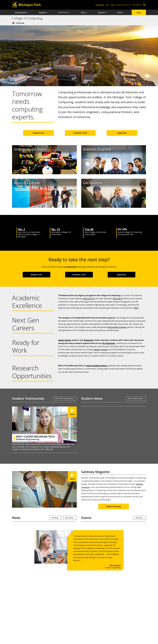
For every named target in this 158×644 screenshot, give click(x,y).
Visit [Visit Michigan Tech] (108, 5)
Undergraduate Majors (30, 149)
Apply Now (121, 275)
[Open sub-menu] (130, 5)
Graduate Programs (97, 149)
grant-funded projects (97, 366)
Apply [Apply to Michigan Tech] (113, 5)
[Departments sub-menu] (69, 12)
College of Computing (27, 18)
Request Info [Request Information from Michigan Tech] (100, 5)
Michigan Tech (13, 23)
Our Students (93, 182)
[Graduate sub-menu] (47, 12)
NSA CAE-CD (89, 298)
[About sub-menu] (87, 12)
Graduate (42, 12)
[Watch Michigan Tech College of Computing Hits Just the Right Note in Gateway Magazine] (72, 476)
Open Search (144, 5)
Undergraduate (20, 12)
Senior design (65, 340)
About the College (27, 182)
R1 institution (109, 343)
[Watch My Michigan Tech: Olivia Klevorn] (72, 412)
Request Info (39, 133)
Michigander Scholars (117, 327)
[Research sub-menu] (106, 12)
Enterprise (89, 340)
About (83, 12)
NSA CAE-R (118, 298)
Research (101, 12)
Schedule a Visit (80, 133)
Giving (120, 12)
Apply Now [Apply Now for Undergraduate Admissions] (122, 133)
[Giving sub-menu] (123, 12)
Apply (139, 12)
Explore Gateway (114, 506)
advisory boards (101, 349)
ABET (136, 308)
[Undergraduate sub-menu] (27, 12)
